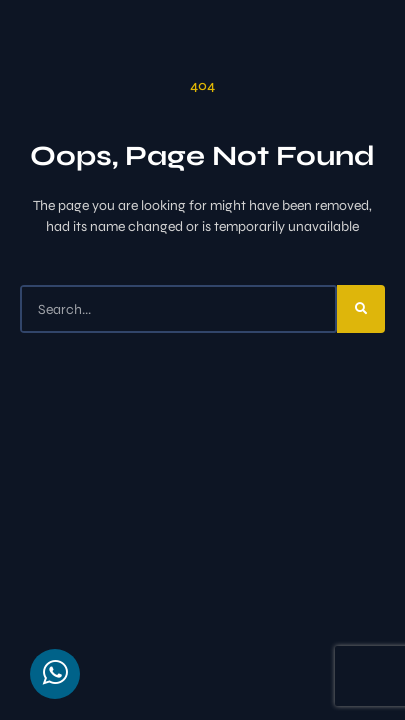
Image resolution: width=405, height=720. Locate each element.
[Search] (361, 309)
